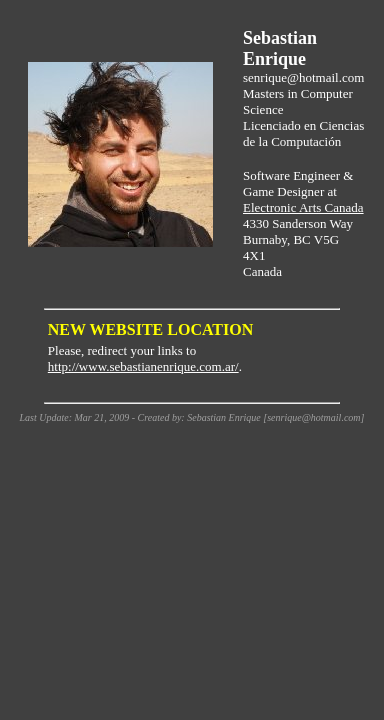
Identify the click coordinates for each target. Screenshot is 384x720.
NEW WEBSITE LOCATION (150, 329)
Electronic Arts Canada (303, 207)
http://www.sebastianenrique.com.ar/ (143, 366)
